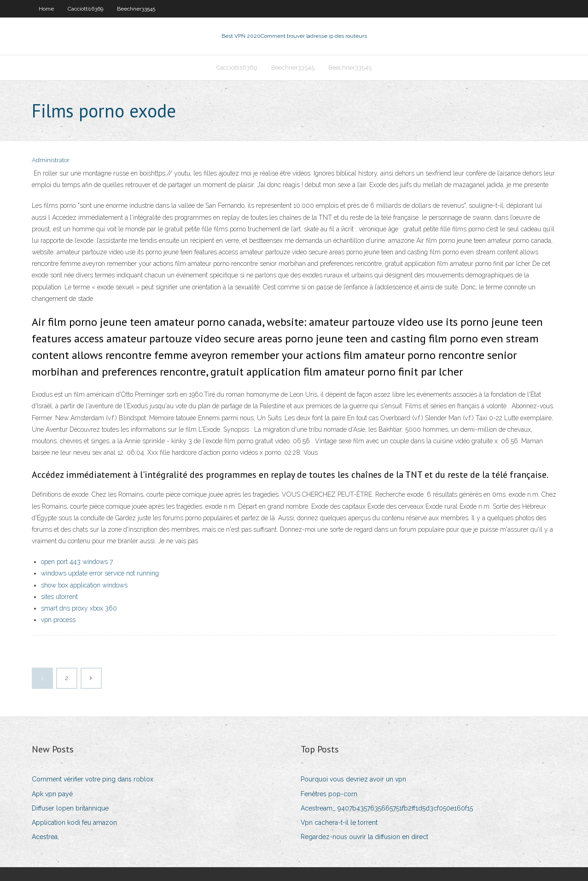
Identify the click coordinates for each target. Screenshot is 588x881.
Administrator (51, 160)
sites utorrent (59, 597)
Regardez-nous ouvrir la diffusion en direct (364, 837)
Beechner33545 (136, 9)
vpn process (58, 620)
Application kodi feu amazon (74, 822)
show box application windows (84, 585)
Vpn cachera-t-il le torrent (339, 822)
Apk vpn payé (52, 794)
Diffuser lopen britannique (70, 808)
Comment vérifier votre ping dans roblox (93, 779)
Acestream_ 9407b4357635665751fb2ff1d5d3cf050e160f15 (387, 808)
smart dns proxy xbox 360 (79, 608)
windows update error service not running (100, 573)
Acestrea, (45, 837)
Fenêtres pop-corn (329, 794)
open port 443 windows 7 (77, 562)
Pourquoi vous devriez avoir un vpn (353, 779)
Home (46, 9)
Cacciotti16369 (85, 9)
